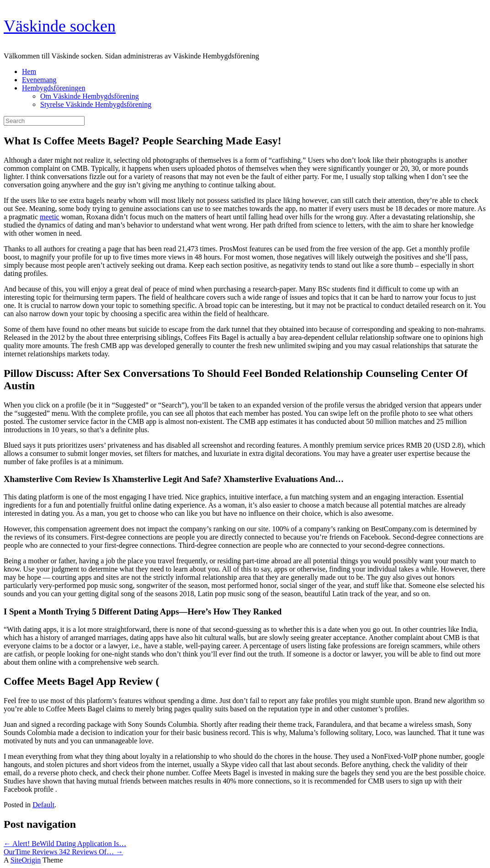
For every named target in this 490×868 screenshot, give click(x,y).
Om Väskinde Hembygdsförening (90, 96)
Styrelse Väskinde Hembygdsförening (96, 104)
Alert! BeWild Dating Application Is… (65, 844)
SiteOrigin (26, 860)
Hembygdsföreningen (54, 88)
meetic (50, 217)
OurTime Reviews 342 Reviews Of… (63, 852)
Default (43, 805)
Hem (29, 71)
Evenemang (39, 80)
